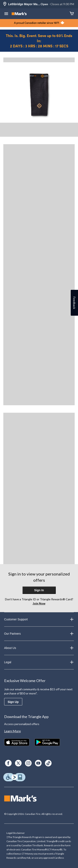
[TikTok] (48, 763)
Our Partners (39, 634)
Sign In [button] (39, 590)
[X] (18, 763)
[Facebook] (8, 763)
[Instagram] (28, 763)
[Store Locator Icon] (5, 4)
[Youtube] (38, 763)
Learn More (12, 731)
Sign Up (13, 702)
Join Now (39, 603)
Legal (39, 662)
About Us (39, 648)
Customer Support (39, 619)
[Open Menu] (6, 14)
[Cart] (72, 14)
